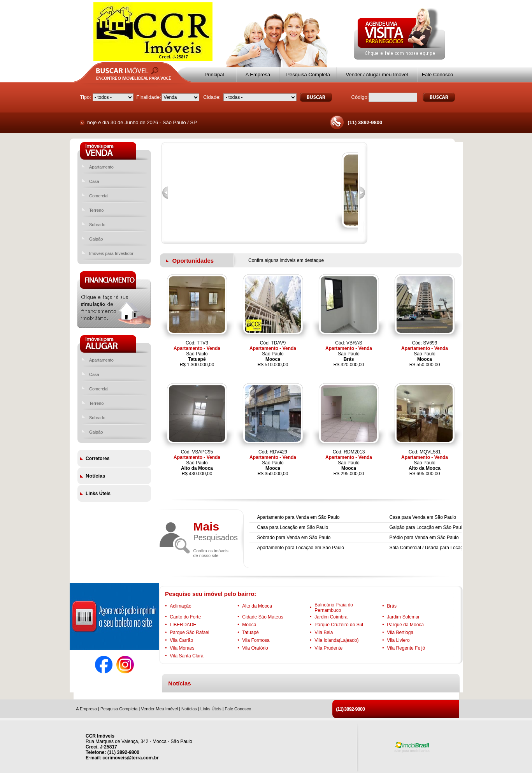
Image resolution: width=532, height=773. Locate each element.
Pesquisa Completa (308, 75)
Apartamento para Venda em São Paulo (298, 517)
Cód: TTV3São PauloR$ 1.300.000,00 (197, 354)
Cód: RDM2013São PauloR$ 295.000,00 (349, 463)
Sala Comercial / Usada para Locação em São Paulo (444, 548)
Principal (214, 75)
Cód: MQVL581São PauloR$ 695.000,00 (425, 463)
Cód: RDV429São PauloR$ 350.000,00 (273, 463)
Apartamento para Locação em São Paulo (301, 548)
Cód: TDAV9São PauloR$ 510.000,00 (273, 354)
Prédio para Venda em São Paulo (424, 538)
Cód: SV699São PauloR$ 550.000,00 (425, 354)
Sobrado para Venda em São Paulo (294, 538)
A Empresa (258, 75)
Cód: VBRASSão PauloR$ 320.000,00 (349, 354)
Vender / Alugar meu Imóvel (377, 75)
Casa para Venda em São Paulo (423, 517)
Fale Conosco (437, 75)
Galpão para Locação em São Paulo (427, 527)
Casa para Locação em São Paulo (293, 527)
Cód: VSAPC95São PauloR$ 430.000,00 (197, 463)
